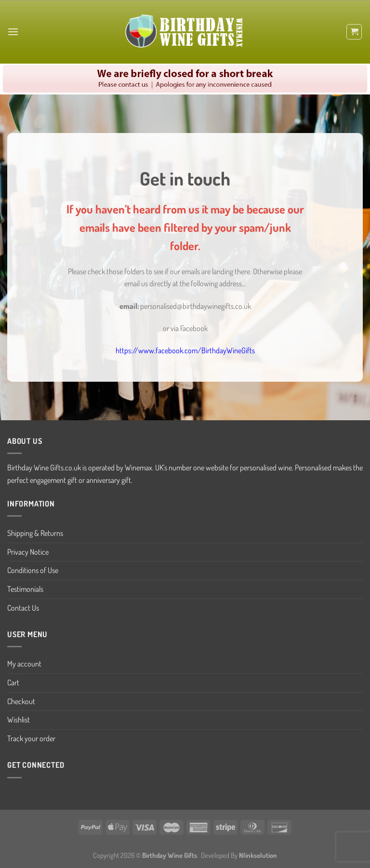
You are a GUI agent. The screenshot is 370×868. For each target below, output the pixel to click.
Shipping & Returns (35, 533)
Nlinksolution (258, 855)
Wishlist (19, 720)
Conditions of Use (33, 570)
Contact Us (23, 608)
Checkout (21, 701)
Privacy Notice (28, 552)
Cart (13, 682)
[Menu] (13, 32)
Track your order (31, 738)
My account (24, 664)
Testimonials (25, 589)
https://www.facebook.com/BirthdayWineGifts (185, 350)
